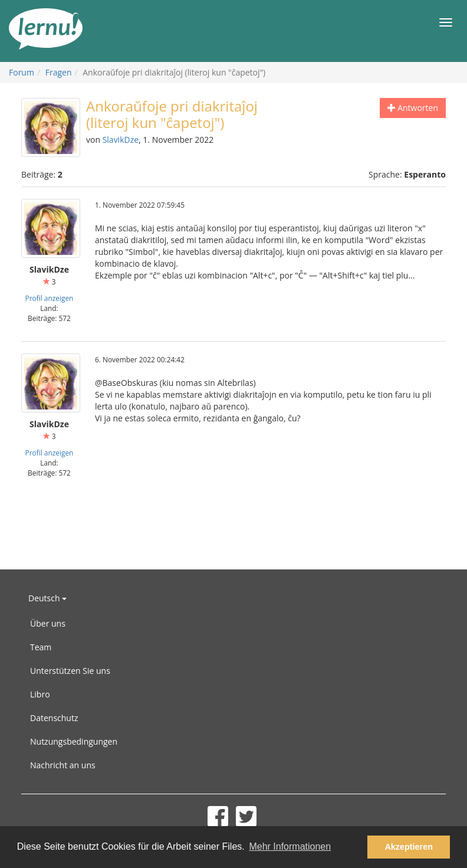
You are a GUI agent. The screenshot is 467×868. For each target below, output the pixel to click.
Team (41, 647)
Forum (22, 72)
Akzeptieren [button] (409, 847)
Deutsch (47, 598)
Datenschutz (54, 718)
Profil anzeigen (50, 298)
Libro (40, 694)
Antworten (413, 108)
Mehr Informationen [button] (290, 846)
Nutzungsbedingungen (74, 741)
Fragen (59, 72)
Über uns (48, 623)
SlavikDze (121, 140)
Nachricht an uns (63, 765)
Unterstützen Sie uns (70, 671)
